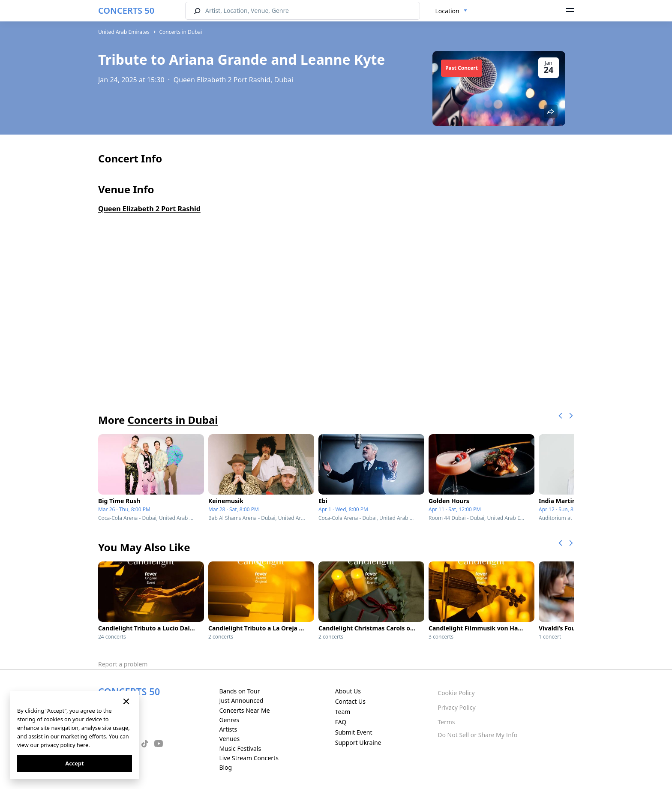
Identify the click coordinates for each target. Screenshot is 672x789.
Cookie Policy (456, 693)
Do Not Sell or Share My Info (477, 735)
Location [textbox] (447, 11)
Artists (228, 729)
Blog (225, 767)
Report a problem (123, 664)
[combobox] (451, 11)
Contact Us (350, 701)
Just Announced (241, 700)
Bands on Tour (239, 691)
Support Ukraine (358, 742)
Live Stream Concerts (249, 758)
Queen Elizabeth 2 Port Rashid (149, 209)
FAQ (341, 722)
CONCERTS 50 (126, 10)
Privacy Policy (456, 707)
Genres (229, 720)
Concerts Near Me (244, 710)
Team (343, 712)
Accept (74, 763)
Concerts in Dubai (180, 32)
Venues (229, 739)
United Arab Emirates (124, 32)
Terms (446, 722)
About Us (348, 691)
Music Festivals (240, 748)
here (82, 745)
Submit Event (354, 732)
